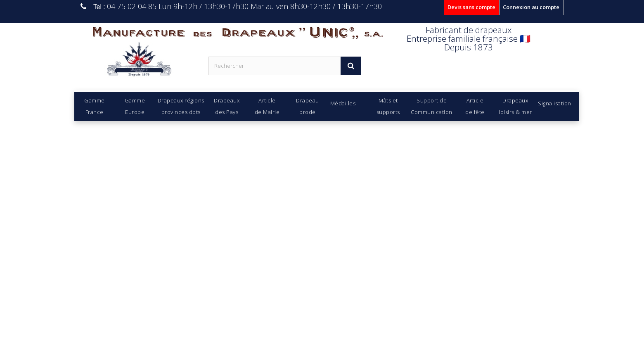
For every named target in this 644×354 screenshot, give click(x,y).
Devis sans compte (471, 7)
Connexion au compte (531, 7)
